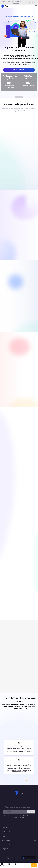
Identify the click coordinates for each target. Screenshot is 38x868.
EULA (13, 858)
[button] (18, 97)
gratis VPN (10, 79)
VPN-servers (28, 79)
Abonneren (31, 812)
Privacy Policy (5, 858)
